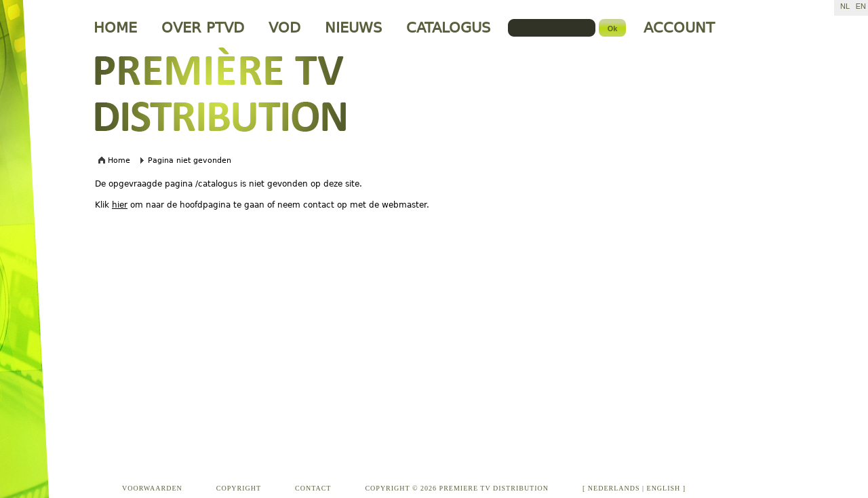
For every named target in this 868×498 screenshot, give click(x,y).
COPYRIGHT (239, 488)
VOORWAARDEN (152, 488)
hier (120, 205)
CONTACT (313, 488)
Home (119, 160)
